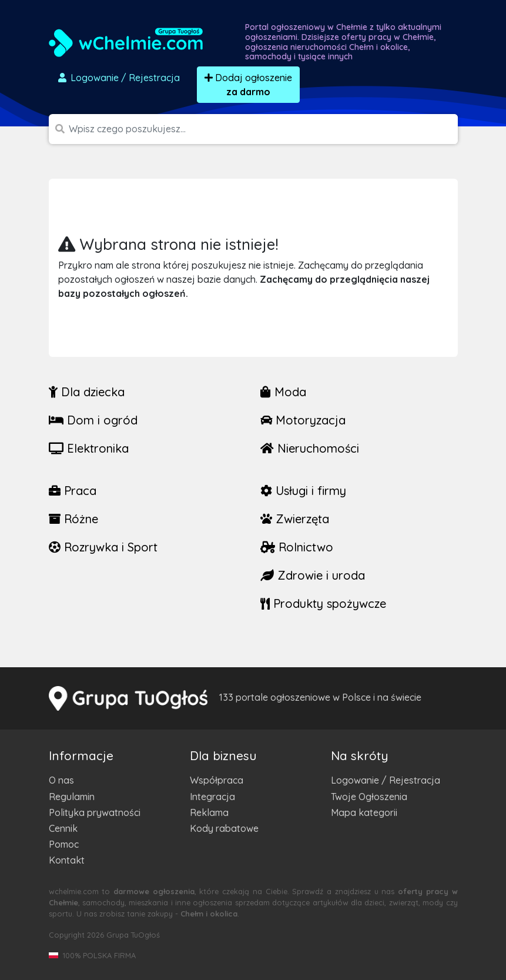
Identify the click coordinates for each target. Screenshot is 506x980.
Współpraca (217, 780)
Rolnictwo (297, 547)
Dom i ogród (93, 420)
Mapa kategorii (364, 812)
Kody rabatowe (224, 828)
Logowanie (118, 78)
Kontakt (67, 860)
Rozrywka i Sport (103, 547)
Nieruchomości (310, 448)
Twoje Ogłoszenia (369, 797)
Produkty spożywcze (323, 603)
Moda (283, 392)
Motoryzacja (303, 420)
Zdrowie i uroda (313, 575)
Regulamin (72, 797)
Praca (73, 491)
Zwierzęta (295, 519)
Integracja (212, 797)
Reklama (209, 812)
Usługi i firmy (303, 491)
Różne (73, 519)
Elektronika (89, 448)
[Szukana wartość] (263, 129)
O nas (61, 780)
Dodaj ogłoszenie (248, 85)
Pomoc (64, 844)
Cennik (63, 828)
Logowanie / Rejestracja (386, 780)
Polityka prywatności (95, 812)
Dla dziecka (87, 392)
